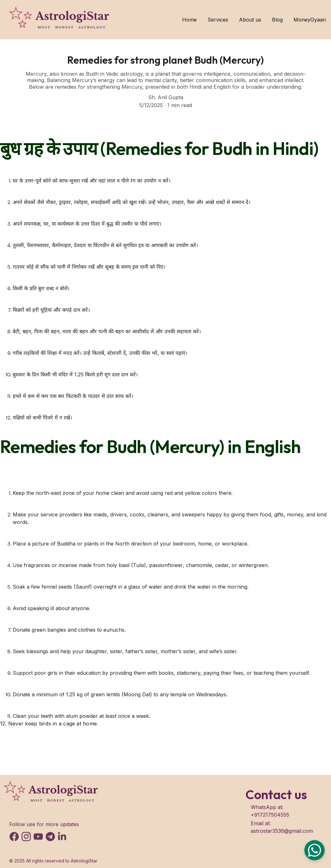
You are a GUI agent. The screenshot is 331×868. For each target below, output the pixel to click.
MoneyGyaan (310, 20)
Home (189, 20)
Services (218, 20)
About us (250, 20)
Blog (277, 20)
